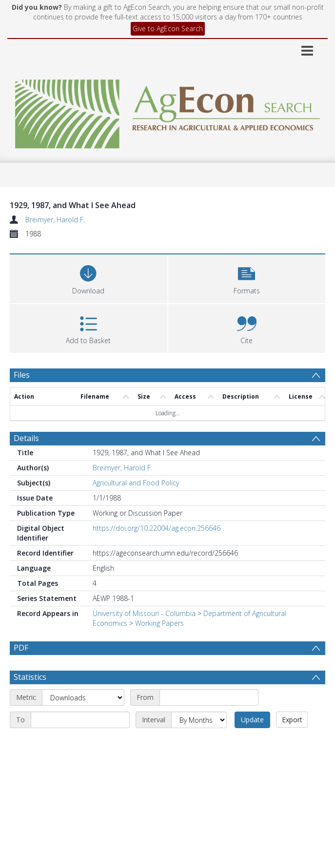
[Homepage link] (167, 111)
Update (252, 743)
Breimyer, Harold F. (55, 220)
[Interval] (199, 743)
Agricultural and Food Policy (136, 483)
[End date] (80, 743)
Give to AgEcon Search (168, 29)
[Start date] (209, 721)
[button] (247, 278)
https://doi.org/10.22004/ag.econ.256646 (157, 528)
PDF (21, 648)
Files (22, 375)
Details (26, 438)
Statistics (30, 700)
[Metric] (83, 721)
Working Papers (159, 623)
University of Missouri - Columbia (144, 613)
